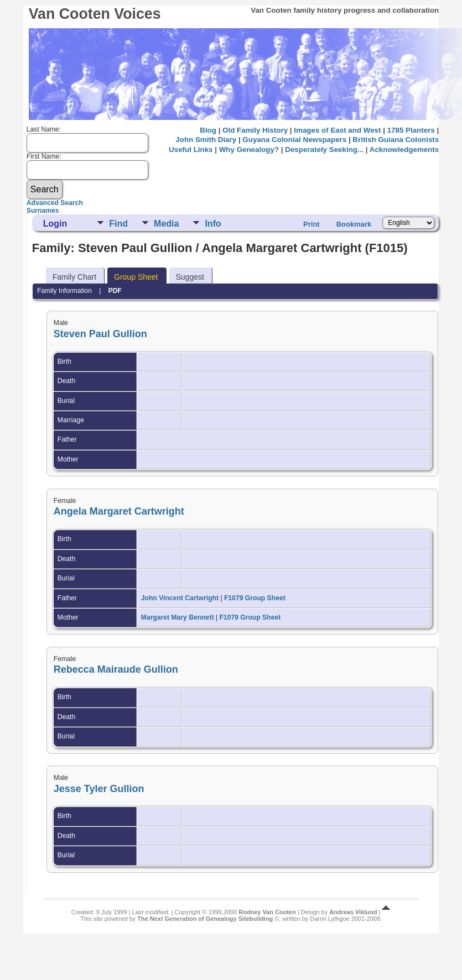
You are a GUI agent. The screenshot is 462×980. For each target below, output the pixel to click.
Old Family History (255, 130)
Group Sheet (136, 277)
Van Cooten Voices (95, 14)
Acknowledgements (404, 150)
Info (213, 224)
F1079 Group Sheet (255, 598)
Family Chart (74, 277)
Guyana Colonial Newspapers (294, 140)
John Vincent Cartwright (180, 598)
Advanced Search (55, 203)
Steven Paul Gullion (100, 334)
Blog (208, 130)
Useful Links (191, 150)
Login (55, 224)
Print (312, 224)
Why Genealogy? (249, 150)
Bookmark (354, 224)
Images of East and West (337, 130)
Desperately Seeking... (324, 150)
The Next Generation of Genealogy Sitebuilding (205, 919)
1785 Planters (411, 130)
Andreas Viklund (353, 912)
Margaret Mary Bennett (178, 617)
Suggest (190, 277)
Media (166, 224)
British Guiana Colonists (396, 140)
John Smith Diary (206, 140)
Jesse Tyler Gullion (99, 789)
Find (118, 224)
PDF (115, 291)
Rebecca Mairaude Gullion (116, 669)
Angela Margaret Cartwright (119, 511)
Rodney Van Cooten (267, 912)
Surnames (43, 211)
